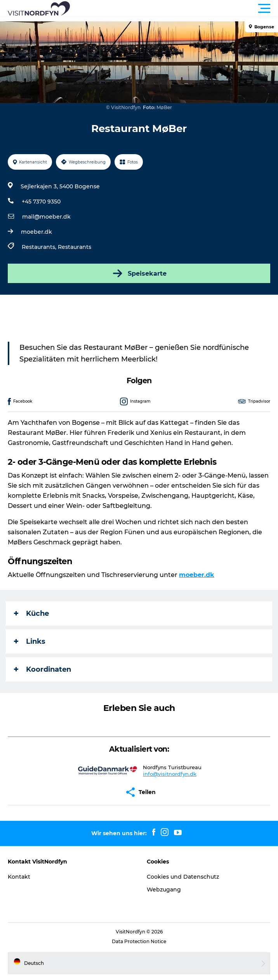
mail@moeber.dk (46, 217)
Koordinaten (43, 669)
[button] (174, 9)
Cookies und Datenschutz (183, 877)
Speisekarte (139, 273)
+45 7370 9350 (41, 202)
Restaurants (75, 247)
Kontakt (19, 877)
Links (30, 641)
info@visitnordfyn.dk (170, 774)
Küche (31, 613)
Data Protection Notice (139, 941)
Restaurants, (40, 247)
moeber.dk (36, 232)
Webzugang (164, 890)
